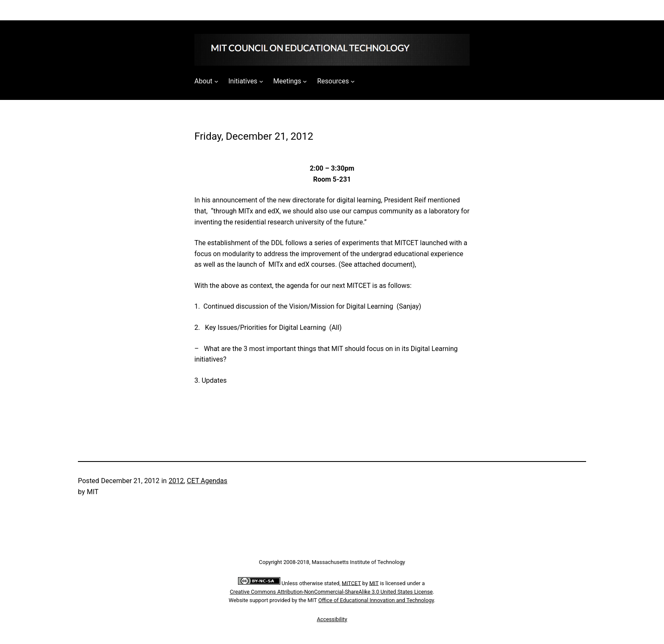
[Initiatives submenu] (261, 81)
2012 (176, 481)
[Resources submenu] (353, 81)
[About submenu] (216, 81)
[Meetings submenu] (305, 81)
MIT (374, 583)
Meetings (287, 81)
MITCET (351, 583)
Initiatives (243, 81)
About (203, 81)
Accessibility (332, 619)
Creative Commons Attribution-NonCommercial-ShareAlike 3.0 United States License (331, 592)
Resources (333, 81)
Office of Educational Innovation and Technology (376, 600)
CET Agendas (207, 481)
